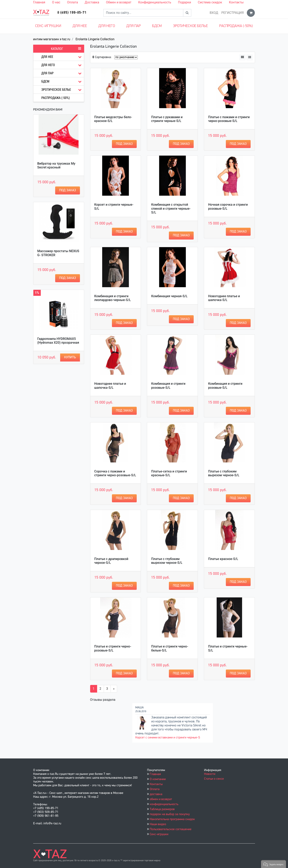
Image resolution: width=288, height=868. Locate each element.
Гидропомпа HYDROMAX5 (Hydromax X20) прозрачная (58, 341)
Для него (107, 26)
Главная (39, 2)
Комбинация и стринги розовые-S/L (168, 386)
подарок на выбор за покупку (170, 814)
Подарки (184, 2)
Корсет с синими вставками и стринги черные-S (168, 738)
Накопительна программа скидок (172, 819)
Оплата (73, 2)
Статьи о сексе (214, 779)
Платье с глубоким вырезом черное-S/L (224, 473)
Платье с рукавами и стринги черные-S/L (167, 119)
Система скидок (210, 2)
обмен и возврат (161, 799)
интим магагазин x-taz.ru (52, 39)
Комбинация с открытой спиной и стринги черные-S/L (171, 208)
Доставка (92, 2)
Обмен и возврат (119, 2)
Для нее (80, 26)
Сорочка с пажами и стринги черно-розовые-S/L (115, 473)
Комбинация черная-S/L (169, 296)
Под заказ (68, 190)
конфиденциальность (164, 804)
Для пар (134, 26)
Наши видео (158, 824)
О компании (158, 779)
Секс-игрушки (48, 26)
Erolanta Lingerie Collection (95, 39)
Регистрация (232, 13)
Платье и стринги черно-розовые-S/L (113, 648)
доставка (156, 794)
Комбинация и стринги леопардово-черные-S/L (113, 298)
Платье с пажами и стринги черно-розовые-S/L (229, 119)
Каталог (66, 49)
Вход (214, 13)
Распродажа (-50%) (236, 26)
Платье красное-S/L (223, 559)
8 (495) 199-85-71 (72, 13)
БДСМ (157, 26)
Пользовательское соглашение (171, 829)
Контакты (236, 2)
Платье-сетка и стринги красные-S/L (169, 473)
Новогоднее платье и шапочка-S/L (224, 298)
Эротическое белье (190, 26)
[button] (274, 864)
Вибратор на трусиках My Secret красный (56, 165)
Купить (70, 357)
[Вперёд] (114, 689)
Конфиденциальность (155, 2)
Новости (210, 774)
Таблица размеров (162, 809)
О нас (56, 2)
